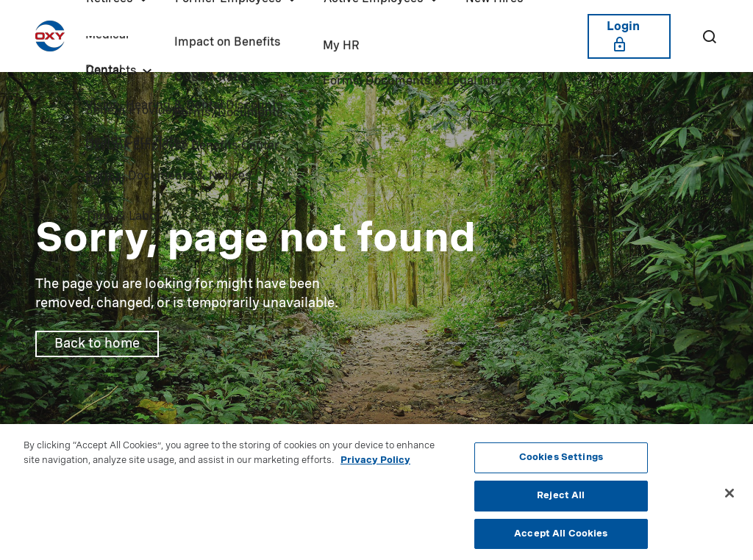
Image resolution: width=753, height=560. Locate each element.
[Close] (729, 497)
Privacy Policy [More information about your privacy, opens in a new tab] (375, 463)
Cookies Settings (561, 460)
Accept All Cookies (561, 537)
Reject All (561, 499)
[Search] (709, 36)
